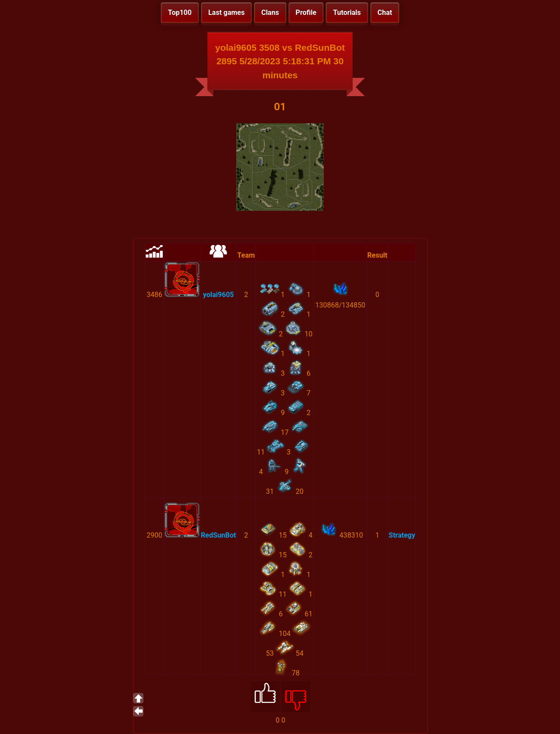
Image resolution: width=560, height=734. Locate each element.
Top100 (180, 12)
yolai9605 (219, 295)
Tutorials (347, 12)
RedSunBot (218, 535)
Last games (226, 12)
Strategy (402, 535)
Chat (385, 12)
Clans (270, 12)
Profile (306, 12)
